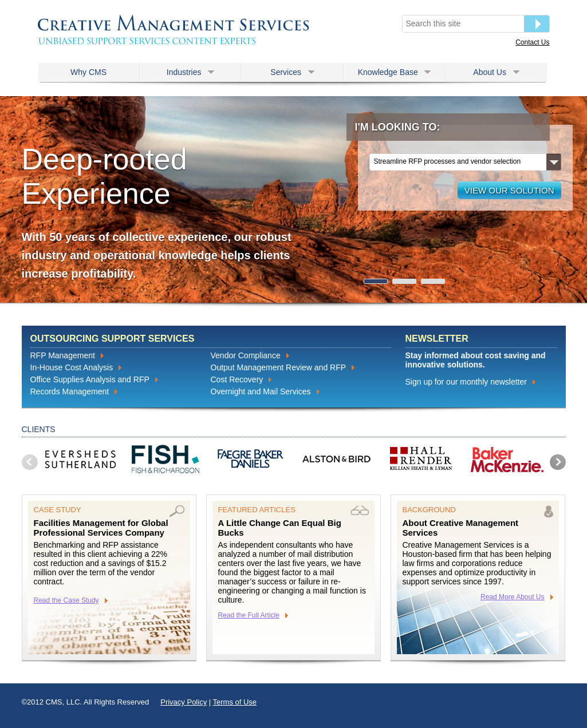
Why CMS (88, 72)
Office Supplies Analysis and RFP (90, 379)
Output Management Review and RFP (279, 367)
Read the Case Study (66, 600)
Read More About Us (512, 597)
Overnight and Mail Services (261, 391)
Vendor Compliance (246, 355)
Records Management (70, 391)
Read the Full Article (249, 615)
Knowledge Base (395, 72)
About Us (496, 72)
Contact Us (532, 42)
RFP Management (63, 355)
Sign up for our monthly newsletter (466, 382)
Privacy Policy (184, 702)
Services (292, 72)
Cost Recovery (237, 379)
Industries (190, 72)
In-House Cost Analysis (72, 367)
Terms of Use (235, 702)
